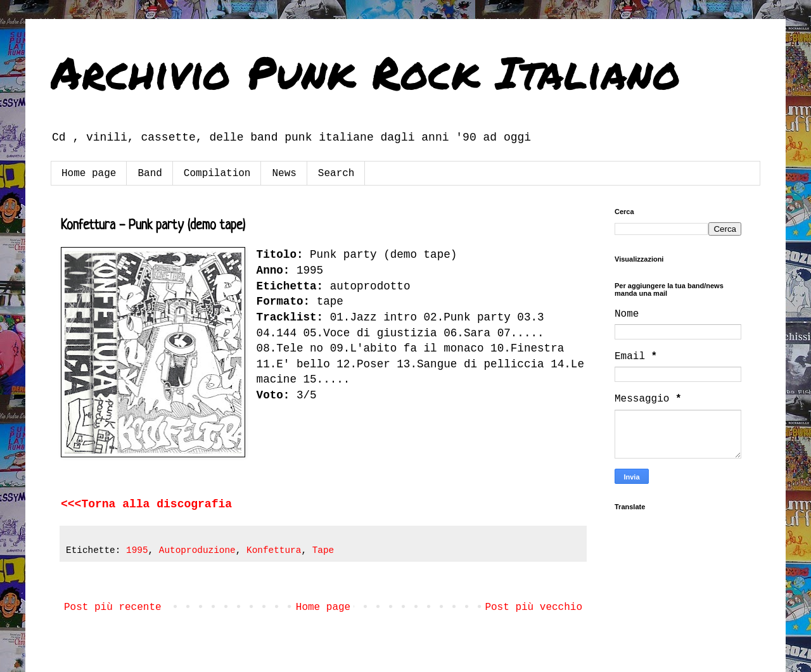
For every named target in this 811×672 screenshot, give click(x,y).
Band (150, 174)
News (284, 174)
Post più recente (113, 607)
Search (336, 174)
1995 (137, 550)
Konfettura (274, 550)
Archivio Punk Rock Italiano (366, 72)
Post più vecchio (533, 607)
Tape (323, 550)
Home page (89, 174)
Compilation (217, 174)
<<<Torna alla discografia (146, 504)
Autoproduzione (197, 550)
